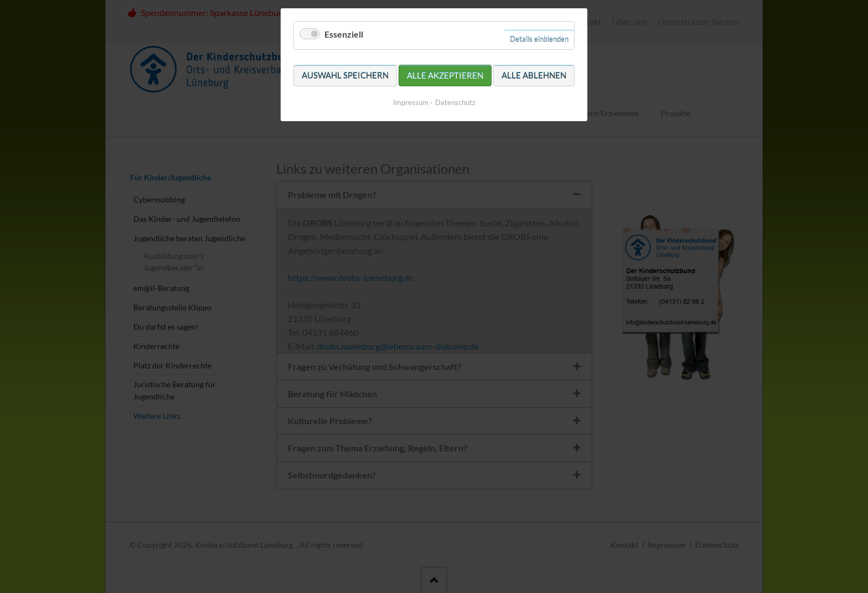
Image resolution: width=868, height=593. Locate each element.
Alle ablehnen (534, 75)
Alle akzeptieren (445, 75)
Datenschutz (455, 102)
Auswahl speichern (345, 75)
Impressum (411, 102)
